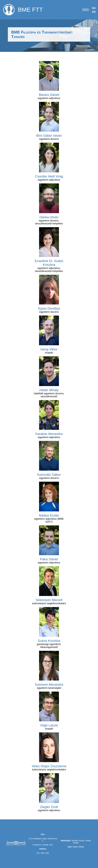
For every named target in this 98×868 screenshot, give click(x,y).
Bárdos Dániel (49, 95)
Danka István (49, 217)
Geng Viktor (49, 349)
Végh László (49, 725)
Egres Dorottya (49, 308)
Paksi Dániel (49, 559)
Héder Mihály (49, 390)
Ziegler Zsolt (49, 807)
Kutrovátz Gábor (49, 475)
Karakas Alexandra (49, 434)
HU (94, 8)
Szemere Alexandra (49, 684)
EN (94, 12)
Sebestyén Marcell (49, 600)
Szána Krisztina (49, 641)
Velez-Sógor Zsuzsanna (49, 766)
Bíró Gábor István (49, 136)
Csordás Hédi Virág (49, 176)
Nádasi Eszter (49, 515)
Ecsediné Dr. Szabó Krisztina (49, 263)
